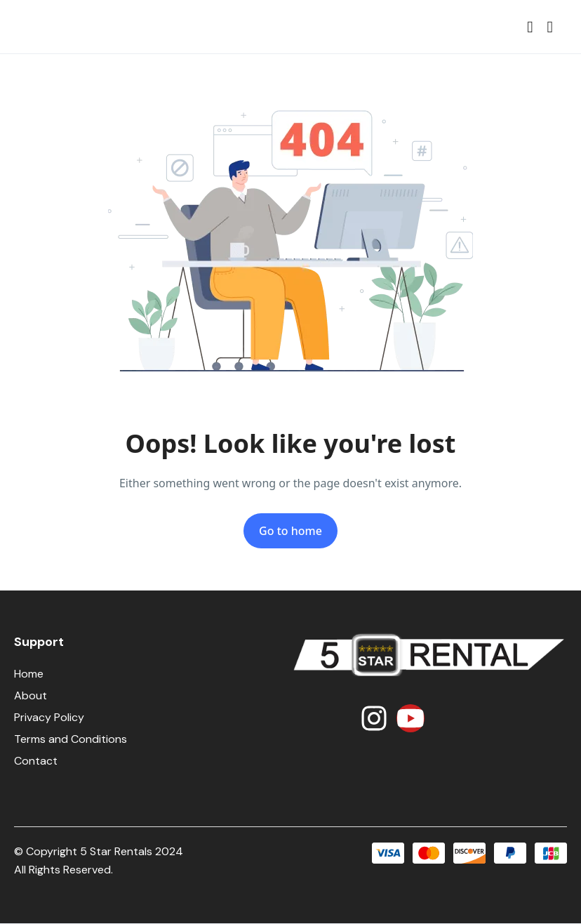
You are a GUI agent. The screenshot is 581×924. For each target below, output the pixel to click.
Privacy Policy (49, 717)
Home (29, 674)
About (31, 695)
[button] (530, 27)
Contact (36, 761)
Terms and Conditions (71, 739)
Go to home (290, 531)
